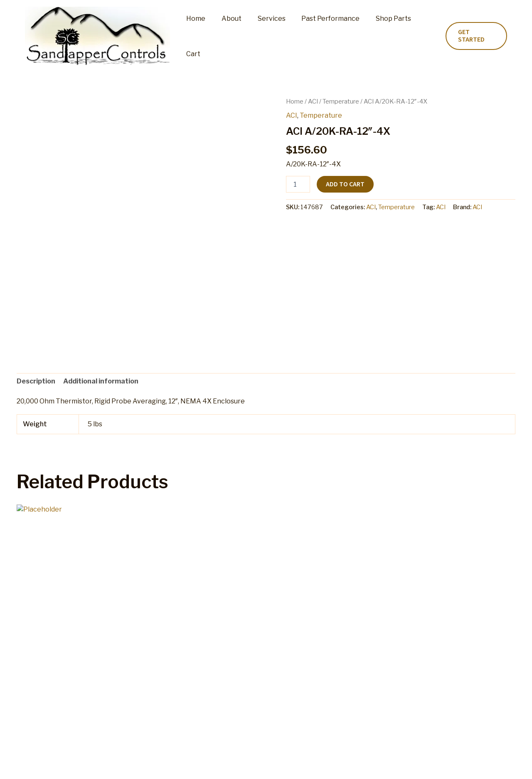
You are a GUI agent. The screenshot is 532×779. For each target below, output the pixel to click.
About (229, 36)
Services (266, 36)
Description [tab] (36, 381)
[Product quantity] (298, 184)
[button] (475, 36)
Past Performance (323, 36)
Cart (421, 36)
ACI (313, 101)
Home (196, 36)
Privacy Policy (388, 764)
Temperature (341, 101)
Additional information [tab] (101, 381)
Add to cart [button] (50, 675)
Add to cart (345, 184)
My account (178, 764)
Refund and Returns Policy (244, 764)
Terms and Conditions (326, 764)
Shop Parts (383, 36)
